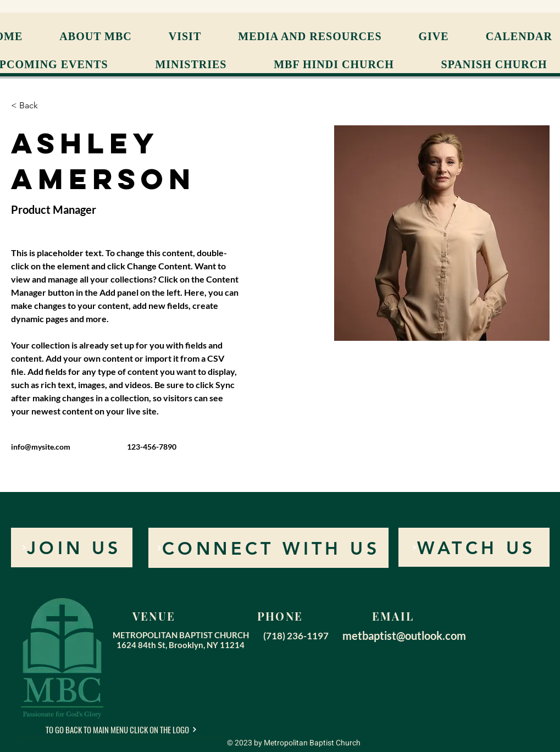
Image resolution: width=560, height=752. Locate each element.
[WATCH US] (474, 547)
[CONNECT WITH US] (268, 548)
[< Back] (33, 106)
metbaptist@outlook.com (404, 635)
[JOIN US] (72, 548)
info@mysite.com (41, 447)
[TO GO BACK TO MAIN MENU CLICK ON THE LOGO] (121, 729)
